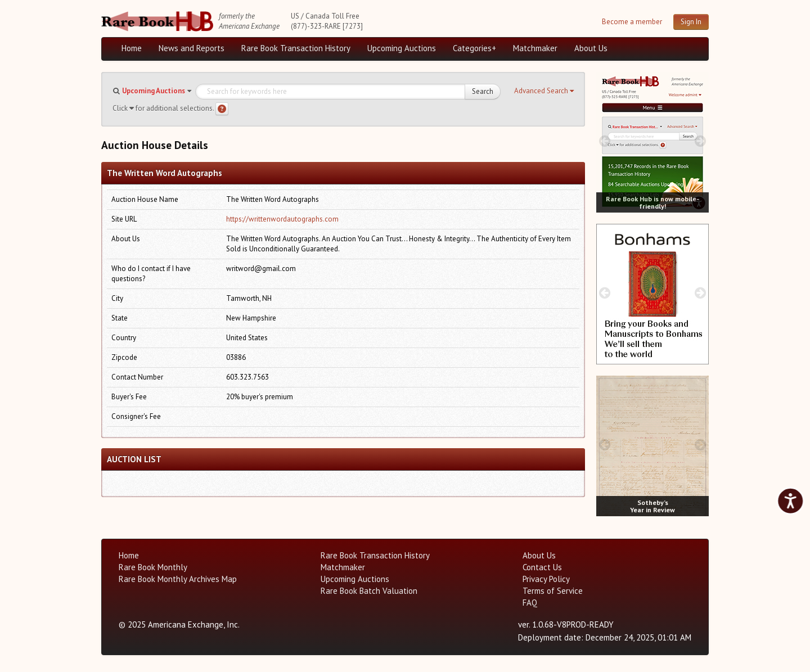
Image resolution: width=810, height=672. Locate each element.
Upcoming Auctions (402, 48)
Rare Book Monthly (153, 567)
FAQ (530, 603)
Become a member (632, 22)
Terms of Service (553, 591)
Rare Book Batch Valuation (369, 591)
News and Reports (192, 48)
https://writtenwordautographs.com (282, 219)
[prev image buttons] (604, 141)
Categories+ (474, 48)
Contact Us (542, 567)
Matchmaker (535, 48)
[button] (544, 91)
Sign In (691, 22)
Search (483, 91)
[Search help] (222, 109)
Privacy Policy (546, 579)
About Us (591, 48)
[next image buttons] (701, 141)
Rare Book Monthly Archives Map (178, 579)
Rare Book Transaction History (296, 48)
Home (132, 48)
